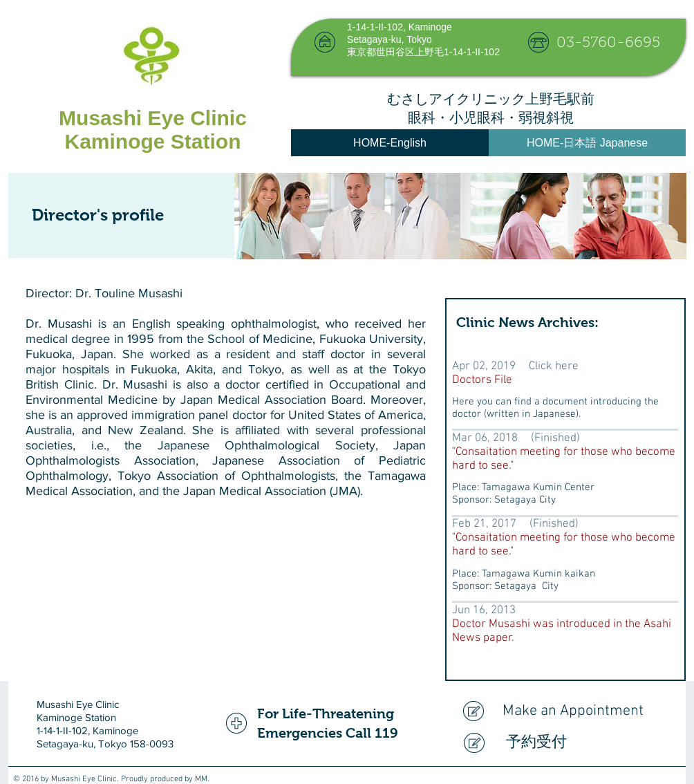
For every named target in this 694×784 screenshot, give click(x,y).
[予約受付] (569, 743)
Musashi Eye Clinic (153, 118)
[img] (347, 216)
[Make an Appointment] (565, 711)
